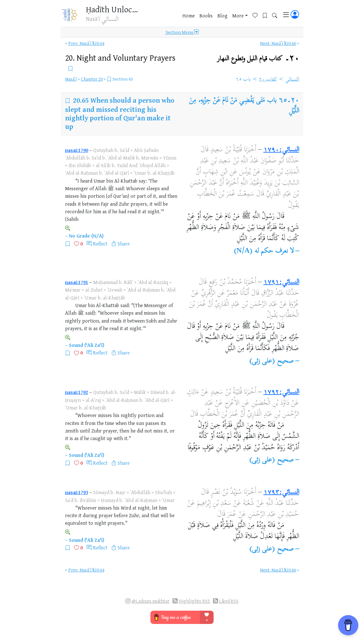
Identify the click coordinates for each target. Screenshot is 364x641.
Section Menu (182, 32)
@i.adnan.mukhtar (151, 601)
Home (188, 15)
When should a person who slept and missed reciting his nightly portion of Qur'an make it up (120, 113)
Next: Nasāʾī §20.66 (278, 43)
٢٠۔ (258, 59)
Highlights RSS (194, 601)
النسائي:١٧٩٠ (281, 150)
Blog (222, 15)
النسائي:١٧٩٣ (281, 493)
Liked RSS (229, 601)
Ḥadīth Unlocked (114, 9)
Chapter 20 (92, 79)
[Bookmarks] (267, 15)
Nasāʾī (71, 79)
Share (124, 244)
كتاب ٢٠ (268, 80)
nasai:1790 (77, 150)
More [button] (238, 15)
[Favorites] (257, 15)
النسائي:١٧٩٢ (281, 392)
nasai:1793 (77, 492)
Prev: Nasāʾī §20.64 (86, 43)
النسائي (292, 80)
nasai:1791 (77, 282)
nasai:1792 (77, 392)
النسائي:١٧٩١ (281, 282)
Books (206, 15)
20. (120, 58)
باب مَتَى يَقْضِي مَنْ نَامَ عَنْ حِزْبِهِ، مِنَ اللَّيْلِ (244, 106)
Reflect (100, 244)
